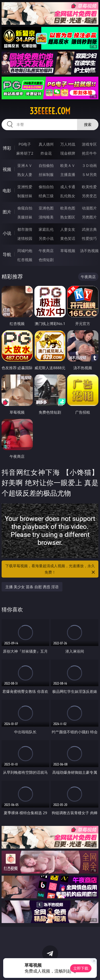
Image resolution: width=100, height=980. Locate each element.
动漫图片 (89, 208)
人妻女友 (68, 229)
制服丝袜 (25, 196)
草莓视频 (68, 251)
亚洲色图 (46, 208)
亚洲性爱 (25, 187)
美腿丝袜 (25, 217)
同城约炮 (25, 251)
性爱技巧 (89, 238)
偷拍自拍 (46, 187)
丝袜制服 (46, 174)
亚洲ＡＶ (25, 165)
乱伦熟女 (68, 196)
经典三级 (46, 196)
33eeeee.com (50, 111)
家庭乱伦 (46, 229)
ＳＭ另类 (89, 174)
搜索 (88, 124)
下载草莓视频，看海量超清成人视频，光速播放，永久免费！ (51, 569)
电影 (7, 191)
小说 (7, 233)
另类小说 (46, 238)
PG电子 (25, 144)
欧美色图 (68, 208)
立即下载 (81, 968)
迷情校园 (25, 238)
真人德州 (46, 144)
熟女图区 (68, 217)
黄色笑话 (68, 238)
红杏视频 (25, 260)
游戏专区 (89, 144)
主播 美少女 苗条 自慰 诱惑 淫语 (32, 587)
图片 (7, 212)
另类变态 (89, 196)
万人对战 (68, 144)
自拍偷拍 (46, 165)
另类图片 (89, 217)
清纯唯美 (46, 217)
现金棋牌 (68, 153)
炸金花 (46, 153)
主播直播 (68, 174)
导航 (7, 254)
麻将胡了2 (25, 153)
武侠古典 (89, 229)
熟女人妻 (25, 174)
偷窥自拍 (25, 208)
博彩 (7, 148)
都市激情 (25, 229)
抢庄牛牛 (89, 153)
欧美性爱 (89, 187)
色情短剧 (46, 260)
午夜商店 (46, 251)
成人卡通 (68, 187)
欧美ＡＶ (68, 165)
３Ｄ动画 (89, 165)
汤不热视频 (89, 251)
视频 (7, 169)
